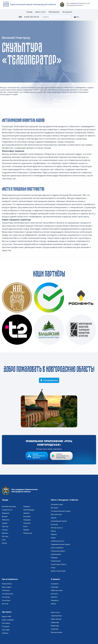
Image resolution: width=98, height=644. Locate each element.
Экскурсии (67, 12)
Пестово (5, 536)
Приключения (56, 554)
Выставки (54, 508)
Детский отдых (56, 514)
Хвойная (26, 513)
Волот (26, 526)
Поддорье (27, 520)
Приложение (54, 12)
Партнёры (55, 587)
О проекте (55, 584)
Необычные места (58, 541)
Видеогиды (55, 626)
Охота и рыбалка (57, 548)
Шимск (4, 543)
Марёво (26, 530)
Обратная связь (57, 590)
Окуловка (27, 523)
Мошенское (28, 533)
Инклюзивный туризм (59, 521)
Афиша (53, 604)
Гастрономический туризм (61, 511)
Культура (54, 524)
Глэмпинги (6, 590)
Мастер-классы (57, 528)
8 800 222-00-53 (32, 17)
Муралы (54, 534)
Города (29, 12)
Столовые (6, 626)
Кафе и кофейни (8, 620)
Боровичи (5, 513)
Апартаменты (7, 584)
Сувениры (55, 629)
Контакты (54, 594)
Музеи (53, 531)
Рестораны (6, 623)
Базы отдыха (7, 587)
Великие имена (57, 632)
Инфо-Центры (56, 619)
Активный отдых (57, 504)
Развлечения (56, 561)
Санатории (6, 600)
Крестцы (5, 526)
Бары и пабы (7, 617)
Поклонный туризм (58, 551)
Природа (54, 558)
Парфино (27, 507)
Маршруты (55, 600)
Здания (54, 518)
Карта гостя (40, 12)
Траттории (6, 630)
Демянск (5, 533)
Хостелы (5, 604)
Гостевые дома (7, 594)
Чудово (5, 523)
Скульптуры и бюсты (59, 564)
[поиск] (56, 17)
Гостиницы (6, 597)
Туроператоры (56, 616)
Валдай (5, 516)
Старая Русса (7, 510)
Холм (4, 540)
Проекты (54, 597)
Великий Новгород (9, 507)
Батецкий (27, 516)
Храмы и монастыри (58, 571)
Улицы (53, 568)
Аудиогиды (55, 622)
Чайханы (5, 633)
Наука (53, 538)
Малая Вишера (29, 510)
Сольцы (5, 530)
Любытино (6, 520)
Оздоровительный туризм (60, 544)
